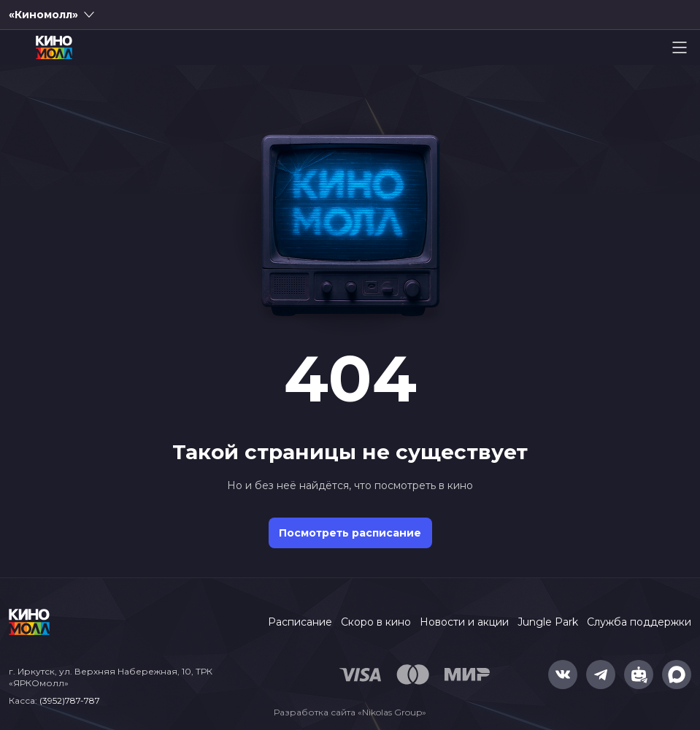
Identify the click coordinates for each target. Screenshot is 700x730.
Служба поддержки (639, 622)
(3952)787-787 (70, 700)
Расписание (300, 622)
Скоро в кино (376, 622)
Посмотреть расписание (350, 533)
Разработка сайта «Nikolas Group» (350, 712)
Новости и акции (464, 622)
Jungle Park (548, 622)
